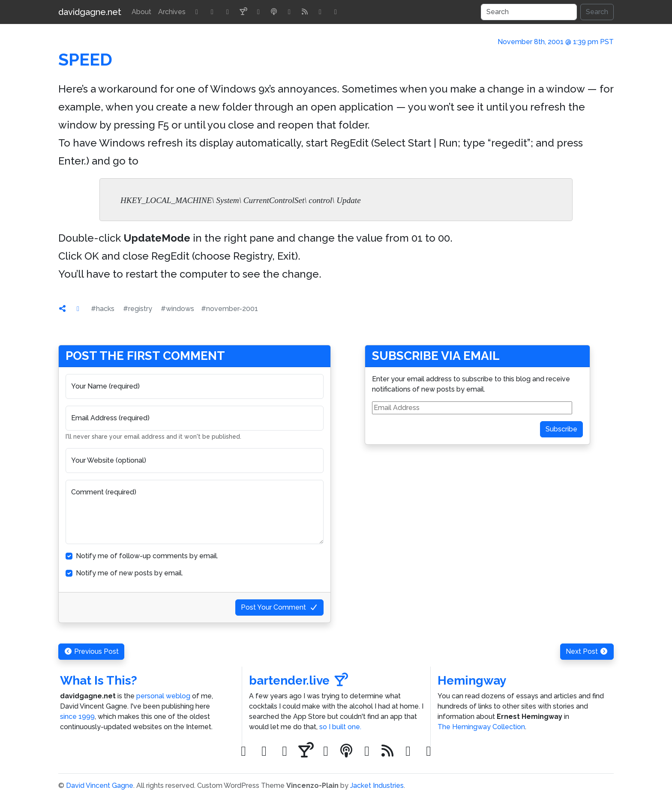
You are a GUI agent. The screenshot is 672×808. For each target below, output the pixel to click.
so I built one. (340, 727)
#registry (138, 309)
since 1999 (77, 717)
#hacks (103, 309)
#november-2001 (229, 309)
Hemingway (472, 681)
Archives (172, 12)
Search (597, 12)
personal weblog (163, 696)
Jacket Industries (377, 786)
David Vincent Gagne (100, 786)
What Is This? (99, 681)
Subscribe (561, 429)
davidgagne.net (90, 12)
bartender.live (298, 681)
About (141, 12)
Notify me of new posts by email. (129, 573)
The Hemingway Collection (481, 727)
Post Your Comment (279, 607)
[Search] (529, 12)
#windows (177, 309)
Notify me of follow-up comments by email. (147, 556)
